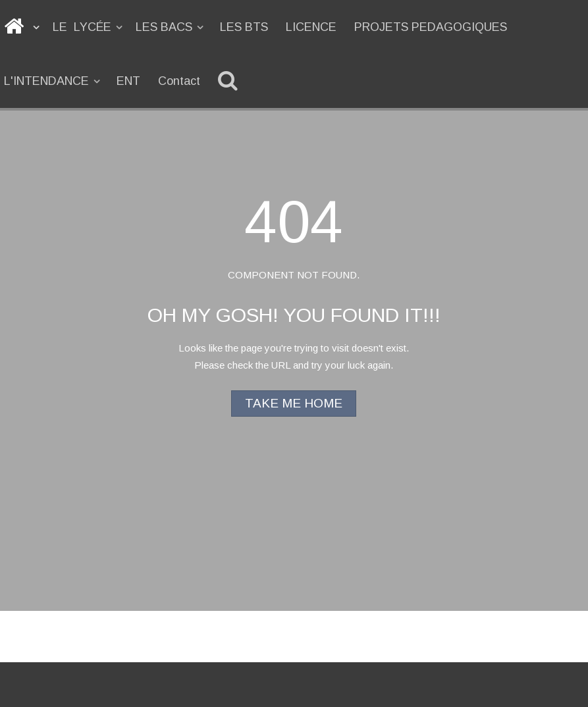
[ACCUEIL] (23, 27)
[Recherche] (230, 81)
